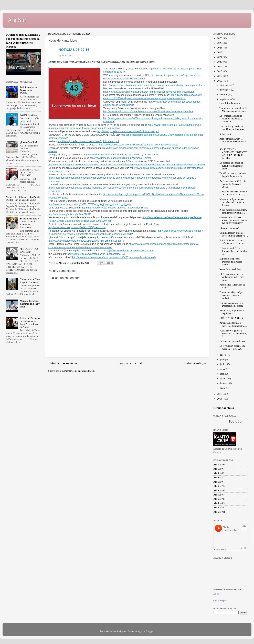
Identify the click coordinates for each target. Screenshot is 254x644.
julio (223, 360)
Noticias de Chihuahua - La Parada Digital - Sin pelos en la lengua (23, 198)
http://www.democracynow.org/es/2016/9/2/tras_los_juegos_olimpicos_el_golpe (90, 204)
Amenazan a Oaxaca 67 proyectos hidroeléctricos (233, 324)
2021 (220, 57)
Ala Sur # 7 (219, 495)
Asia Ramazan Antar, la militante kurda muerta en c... (233, 142)
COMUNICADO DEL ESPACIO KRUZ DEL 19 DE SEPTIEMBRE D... (233, 220)
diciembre (225, 85)
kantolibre (67, 55)
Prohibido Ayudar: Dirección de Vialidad (29, 90)
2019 (220, 67)
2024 (220, 48)
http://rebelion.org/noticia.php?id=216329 (70, 214)
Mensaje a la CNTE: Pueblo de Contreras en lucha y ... (233, 193)
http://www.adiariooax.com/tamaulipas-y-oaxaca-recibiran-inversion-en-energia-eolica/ (148, 112)
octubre (224, 94)
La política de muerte (230, 103)
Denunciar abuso (224, 408)
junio (223, 364)
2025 (220, 43)
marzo (224, 378)
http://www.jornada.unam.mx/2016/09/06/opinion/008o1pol (88, 141)
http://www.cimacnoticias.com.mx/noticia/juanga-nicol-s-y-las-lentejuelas (121, 155)
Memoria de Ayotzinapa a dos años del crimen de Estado (232, 202)
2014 (220, 399)
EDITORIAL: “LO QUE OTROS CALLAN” (29, 173)
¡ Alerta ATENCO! (29, 115)
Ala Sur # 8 (219, 499)
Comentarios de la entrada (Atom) (79, 371)
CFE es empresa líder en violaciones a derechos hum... (232, 277)
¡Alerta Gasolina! (28, 142)
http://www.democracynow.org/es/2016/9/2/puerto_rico (77, 227)
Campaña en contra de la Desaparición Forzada (231, 304)
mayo (223, 369)
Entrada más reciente (63, 363)
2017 (220, 76)
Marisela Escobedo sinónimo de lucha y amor (30, 304)
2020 (220, 62)
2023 (220, 52)
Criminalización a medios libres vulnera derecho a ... (234, 234)
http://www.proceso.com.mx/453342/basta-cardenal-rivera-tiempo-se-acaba (139, 145)
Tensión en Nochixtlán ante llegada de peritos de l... (233, 175)
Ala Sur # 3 (219, 477)
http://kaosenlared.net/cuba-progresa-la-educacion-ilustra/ (118, 208)
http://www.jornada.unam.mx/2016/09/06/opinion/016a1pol (128, 131)
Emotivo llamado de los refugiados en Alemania (232, 242)
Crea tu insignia (220, 601)
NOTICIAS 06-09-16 (74, 50)
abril (223, 374)
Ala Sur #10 (219, 507)
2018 (220, 71)
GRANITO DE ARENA (231, 318)
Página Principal (131, 363)
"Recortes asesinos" (229, 228)
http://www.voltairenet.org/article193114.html (130, 251)
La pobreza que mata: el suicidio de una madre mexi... (231, 166)
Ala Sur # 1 (219, 469)
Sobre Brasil (226, 134)
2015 (220, 394)
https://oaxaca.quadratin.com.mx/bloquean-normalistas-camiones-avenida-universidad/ (149, 92)
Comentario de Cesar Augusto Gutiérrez (30, 281)
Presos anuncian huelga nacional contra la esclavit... (231, 295)
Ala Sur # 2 (219, 473)
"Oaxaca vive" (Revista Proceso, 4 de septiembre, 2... (233, 334)
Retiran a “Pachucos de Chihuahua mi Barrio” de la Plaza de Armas (30, 323)
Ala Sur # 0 (219, 465)
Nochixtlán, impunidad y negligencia (232, 312)
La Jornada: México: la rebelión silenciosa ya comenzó (231, 119)
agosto (224, 355)
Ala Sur (17, 20)
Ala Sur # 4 (219, 482)
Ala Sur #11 (219, 512)
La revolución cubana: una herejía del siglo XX (232, 347)
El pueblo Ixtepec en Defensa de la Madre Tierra (231, 262)
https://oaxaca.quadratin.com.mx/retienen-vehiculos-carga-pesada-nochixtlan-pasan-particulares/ (154, 85)
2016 (220, 81)
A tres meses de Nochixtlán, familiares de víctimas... (233, 211)
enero (223, 388)
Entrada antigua (195, 363)
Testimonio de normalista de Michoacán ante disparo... (233, 110)
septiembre (226, 99)
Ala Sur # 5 (219, 486)
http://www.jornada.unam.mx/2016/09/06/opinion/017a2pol (120, 158)
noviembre (226, 90)
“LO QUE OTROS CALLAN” (29, 250)
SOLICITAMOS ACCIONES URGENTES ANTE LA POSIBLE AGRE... (234, 154)
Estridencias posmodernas (232, 341)
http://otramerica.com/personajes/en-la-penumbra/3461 (96, 254)
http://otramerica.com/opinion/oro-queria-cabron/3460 (100, 257)
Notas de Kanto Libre (230, 269)
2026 (220, 38)
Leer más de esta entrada (143, 257)
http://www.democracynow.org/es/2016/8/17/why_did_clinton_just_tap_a (86, 241)
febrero (224, 383)
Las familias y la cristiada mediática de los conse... (233, 128)
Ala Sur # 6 (219, 490)
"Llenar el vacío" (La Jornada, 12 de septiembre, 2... (234, 251)
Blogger (150, 631)
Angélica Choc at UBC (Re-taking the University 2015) (233, 184)
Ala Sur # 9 (219, 503)
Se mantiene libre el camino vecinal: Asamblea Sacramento (30, 223)
